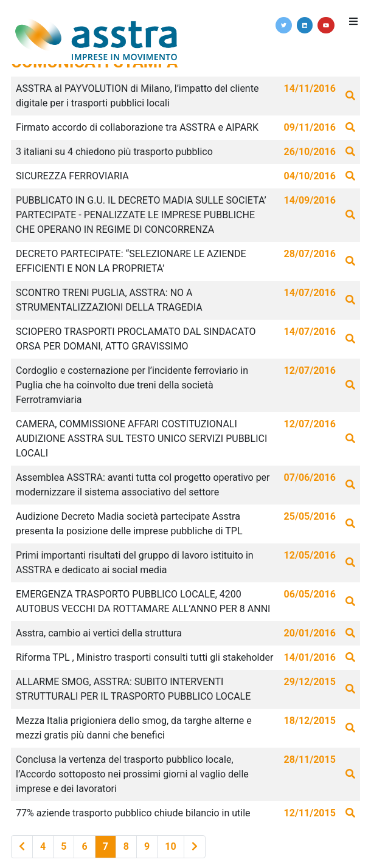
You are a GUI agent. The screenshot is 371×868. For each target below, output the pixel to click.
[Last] (195, 847)
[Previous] (22, 847)
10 (170, 846)
